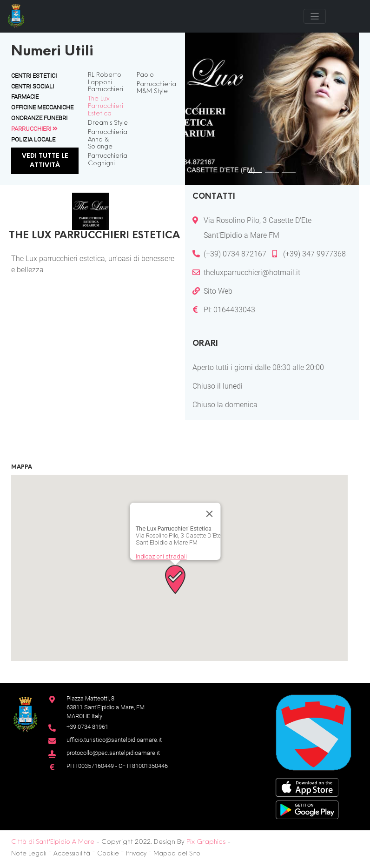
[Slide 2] (272, 172)
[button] (175, 579)
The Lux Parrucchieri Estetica (106, 106)
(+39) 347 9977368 (314, 254)
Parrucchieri (34, 129)
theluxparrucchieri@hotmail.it (252, 273)
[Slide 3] (289, 172)
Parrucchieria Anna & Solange (108, 140)
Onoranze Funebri (39, 118)
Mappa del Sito (177, 854)
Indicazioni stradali (161, 556)
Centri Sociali (33, 86)
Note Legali (29, 854)
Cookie (108, 854)
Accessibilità (72, 854)
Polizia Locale (33, 139)
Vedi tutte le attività (45, 161)
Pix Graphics (206, 842)
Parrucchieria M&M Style (156, 88)
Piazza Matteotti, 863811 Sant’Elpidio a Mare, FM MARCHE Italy (106, 707)
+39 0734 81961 (87, 727)
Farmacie (25, 97)
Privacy (136, 854)
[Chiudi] (210, 514)
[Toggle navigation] (315, 16)
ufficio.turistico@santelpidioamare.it (114, 740)
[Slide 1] (255, 172)
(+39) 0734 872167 (235, 254)
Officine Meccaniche (42, 107)
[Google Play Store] (307, 809)
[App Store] (307, 787)
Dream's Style (108, 123)
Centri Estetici (34, 76)
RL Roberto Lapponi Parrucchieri (106, 83)
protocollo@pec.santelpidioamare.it (113, 753)
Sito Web (218, 291)
